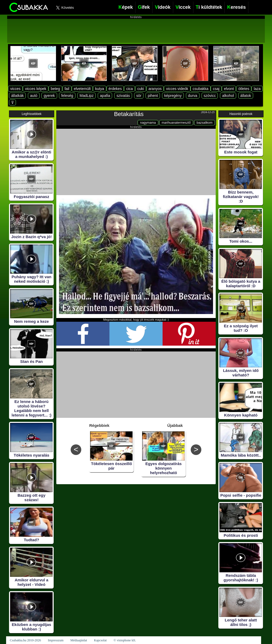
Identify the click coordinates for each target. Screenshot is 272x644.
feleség (67, 96)
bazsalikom (205, 123)
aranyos (155, 89)
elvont (229, 89)
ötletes (244, 89)
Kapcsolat (100, 640)
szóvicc (210, 96)
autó (34, 96)
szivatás (123, 96)
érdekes (115, 89)
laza (257, 89)
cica (129, 89)
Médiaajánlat (79, 640)
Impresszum (56, 640)
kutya (99, 89)
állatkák (17, 96)
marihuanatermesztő (176, 123)
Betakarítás (129, 114)
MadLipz (86, 96)
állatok (246, 96)
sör (139, 96)
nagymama (148, 123)
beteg (55, 89)
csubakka (200, 89)
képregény (173, 96)
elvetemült (82, 89)
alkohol (228, 96)
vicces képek (36, 89)
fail (67, 89)
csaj (216, 89)
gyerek (49, 96)
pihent (153, 96)
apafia (105, 96)
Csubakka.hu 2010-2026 (25, 640)
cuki (141, 89)
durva (193, 96)
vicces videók (177, 89)
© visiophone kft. (125, 640)
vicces (15, 89)
